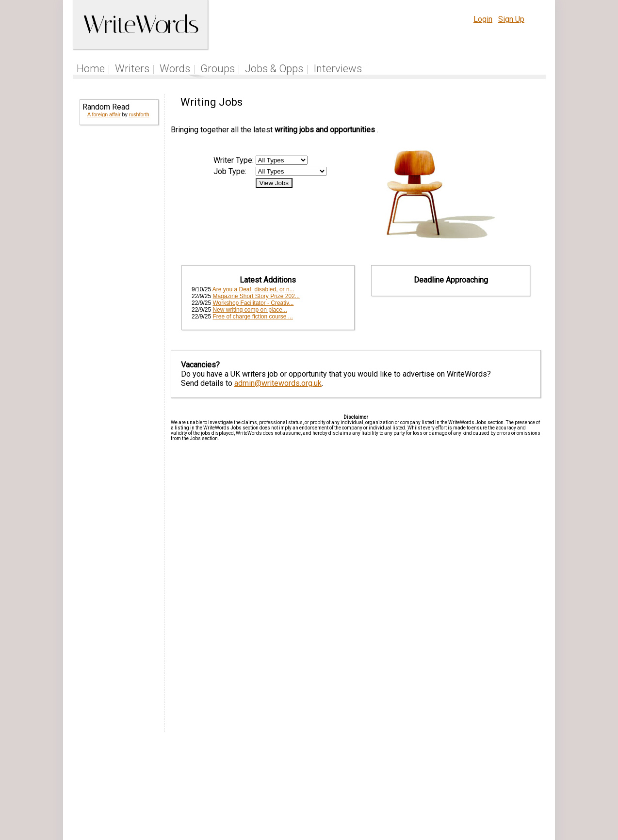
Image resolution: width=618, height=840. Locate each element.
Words (175, 69)
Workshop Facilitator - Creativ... (253, 303)
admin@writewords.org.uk (278, 383)
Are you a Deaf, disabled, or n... (253, 289)
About (496, 779)
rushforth (139, 114)
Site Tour (376, 779)
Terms (434, 779)
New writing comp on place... (250, 310)
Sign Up (511, 19)
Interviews (338, 69)
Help (407, 779)
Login (483, 19)
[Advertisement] (118, 281)
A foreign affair (104, 114)
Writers (132, 69)
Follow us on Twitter (284, 779)
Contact (526, 779)
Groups (218, 69)
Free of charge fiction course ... (252, 317)
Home (91, 69)
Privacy (466, 779)
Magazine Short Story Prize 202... (256, 296)
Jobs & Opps (274, 69)
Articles (340, 779)
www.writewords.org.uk (392, 798)
